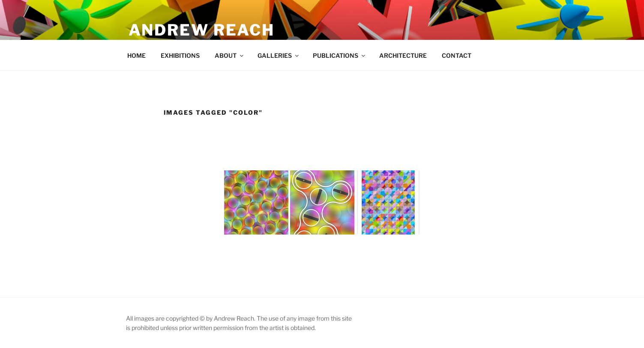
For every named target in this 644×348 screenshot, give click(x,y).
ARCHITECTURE (403, 55)
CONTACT (457, 55)
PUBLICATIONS (340, 55)
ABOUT (230, 55)
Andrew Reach (202, 30)
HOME (136, 55)
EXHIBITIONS (180, 55)
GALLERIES (279, 55)
